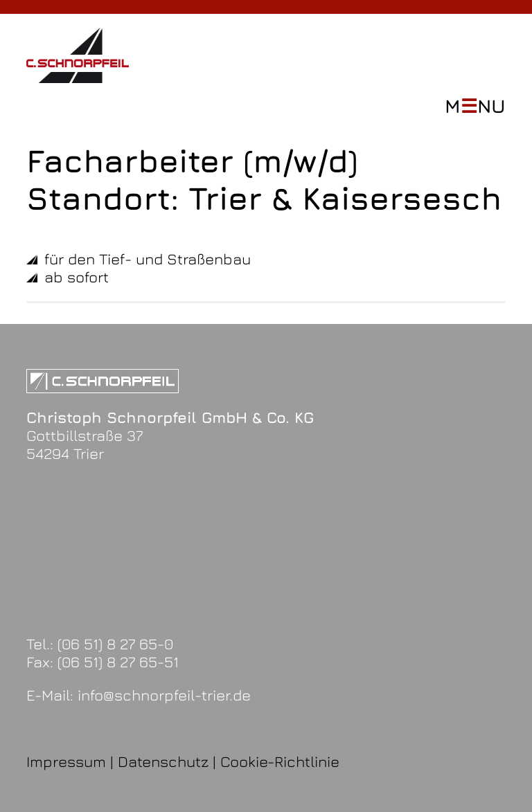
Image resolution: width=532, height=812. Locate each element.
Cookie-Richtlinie (280, 761)
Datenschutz (163, 761)
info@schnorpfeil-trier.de (164, 695)
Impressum (66, 761)
